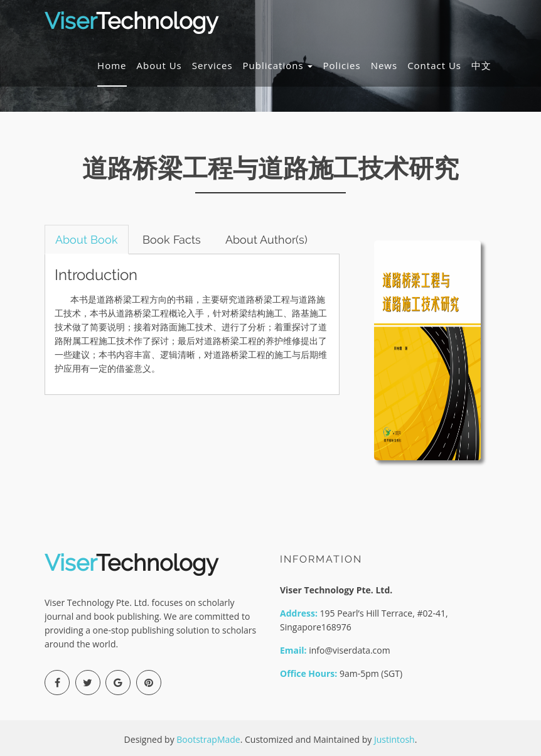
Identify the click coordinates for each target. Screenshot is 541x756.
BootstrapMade (208, 739)
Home (112, 65)
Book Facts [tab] (172, 240)
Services (212, 65)
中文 (481, 65)
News (384, 65)
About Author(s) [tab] (266, 240)
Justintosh (394, 739)
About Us (159, 65)
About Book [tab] (87, 240)
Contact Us (434, 65)
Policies (341, 65)
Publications (278, 65)
